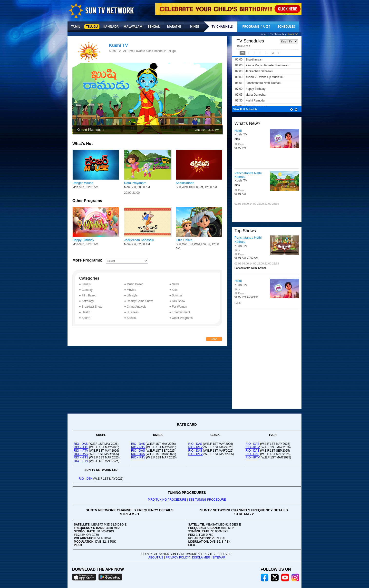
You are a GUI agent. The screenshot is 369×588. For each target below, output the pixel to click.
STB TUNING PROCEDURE (207, 500)
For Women (179, 307)
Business (133, 312)
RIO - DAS (81, 444)
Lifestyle (132, 295)
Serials (86, 284)
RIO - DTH (86, 479)
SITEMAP (219, 558)
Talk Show (179, 301)
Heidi (238, 131)
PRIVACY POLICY (178, 558)
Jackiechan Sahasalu (139, 240)
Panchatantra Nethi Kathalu (248, 240)
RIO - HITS (81, 447)
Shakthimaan (185, 183)
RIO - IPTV (81, 451)
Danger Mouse (83, 183)
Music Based (135, 284)
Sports (86, 318)
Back (214, 339)
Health (86, 312)
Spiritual (177, 295)
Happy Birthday (83, 240)
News (175, 284)
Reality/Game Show (140, 301)
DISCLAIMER (201, 558)
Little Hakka (184, 240)
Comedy (87, 290)
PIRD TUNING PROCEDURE (167, 500)
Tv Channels (277, 34)
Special (131, 318)
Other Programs (182, 318)
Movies (131, 290)
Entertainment (181, 312)
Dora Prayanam (135, 183)
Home (263, 34)
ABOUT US (156, 558)
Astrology (88, 301)
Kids (175, 290)
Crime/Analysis (136, 307)
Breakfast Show (92, 307)
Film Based (89, 295)
